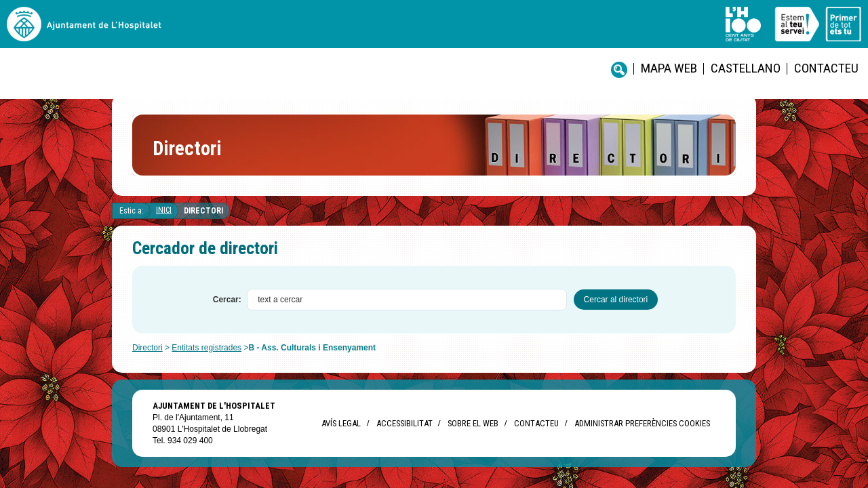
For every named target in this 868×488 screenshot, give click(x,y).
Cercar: (227, 310)
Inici (164, 221)
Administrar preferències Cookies (642, 434)
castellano (485, 34)
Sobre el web (473, 434)
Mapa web (424, 34)
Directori (203, 222)
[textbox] (407, 310)
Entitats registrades (206, 359)
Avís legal (341, 434)
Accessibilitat (404, 434)
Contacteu (549, 34)
